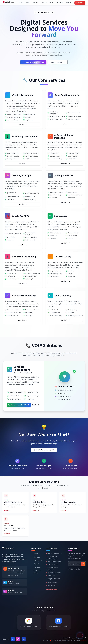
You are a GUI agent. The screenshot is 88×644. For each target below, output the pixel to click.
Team (51, 3)
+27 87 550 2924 (13, 584)
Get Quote (36, 405)
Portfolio (44, 3)
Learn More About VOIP (19, 405)
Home (21, 3)
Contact (68, 3)
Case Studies (60, 3)
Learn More (23, 125)
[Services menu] (35, 3)
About (27, 3)
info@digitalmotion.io (15, 592)
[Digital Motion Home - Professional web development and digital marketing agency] (9, 3)
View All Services (52, 589)
